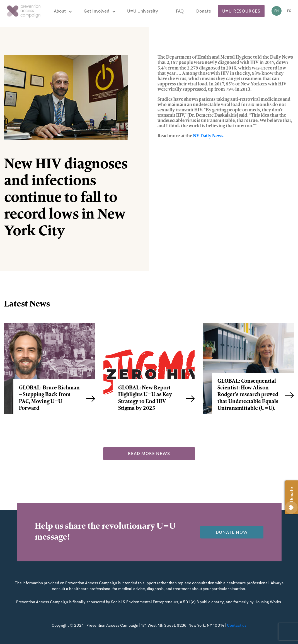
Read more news (149, 453)
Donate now (232, 532)
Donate (204, 11)
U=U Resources (241, 11)
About (60, 11)
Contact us (237, 625)
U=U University (143, 11)
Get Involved (96, 11)
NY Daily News (208, 136)
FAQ (180, 11)
